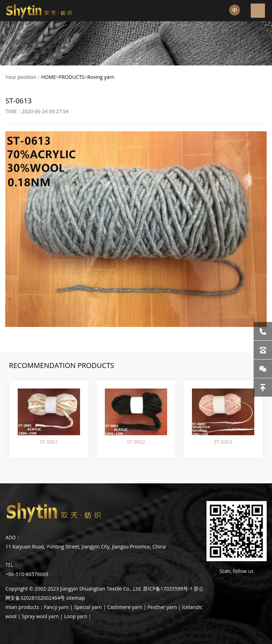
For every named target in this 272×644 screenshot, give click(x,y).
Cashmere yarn (125, 607)
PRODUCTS (72, 77)
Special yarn (88, 607)
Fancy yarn (56, 607)
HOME (49, 77)
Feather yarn (162, 607)
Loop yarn (76, 616)
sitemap (75, 598)
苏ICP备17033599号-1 (168, 589)
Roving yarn (101, 77)
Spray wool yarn (40, 616)
